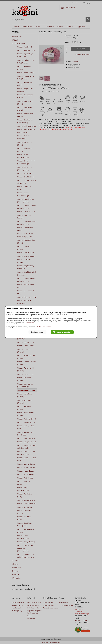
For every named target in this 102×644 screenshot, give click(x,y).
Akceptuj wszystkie (62, 332)
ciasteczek (30, 323)
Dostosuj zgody (37, 332)
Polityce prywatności (44, 327)
